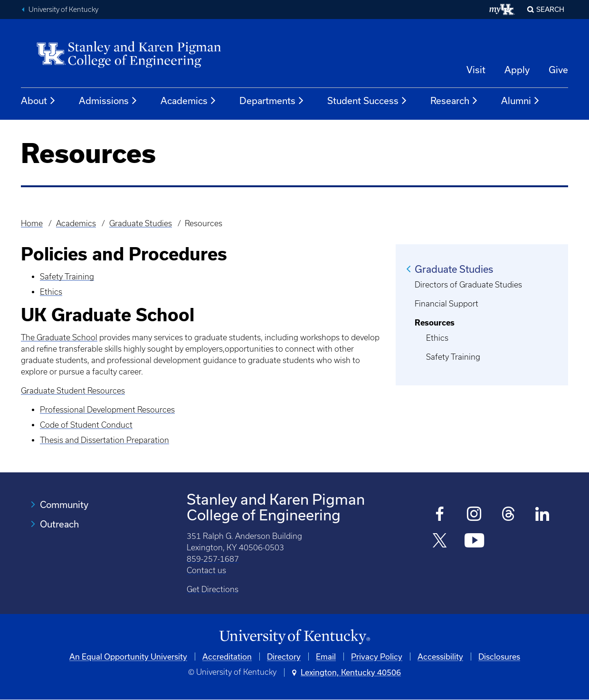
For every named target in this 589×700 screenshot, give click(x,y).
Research (454, 101)
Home (32, 223)
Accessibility (440, 657)
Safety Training (67, 277)
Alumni (521, 101)
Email (326, 657)
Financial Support (446, 304)
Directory (284, 657)
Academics (189, 101)
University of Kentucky (63, 10)
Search (550, 9)
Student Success (367, 101)
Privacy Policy (377, 657)
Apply (517, 70)
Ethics (51, 292)
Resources (435, 322)
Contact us (206, 570)
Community (64, 504)
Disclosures (499, 657)
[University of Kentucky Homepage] (294, 637)
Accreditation (227, 657)
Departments (272, 101)
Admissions (108, 101)
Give (558, 70)
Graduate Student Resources (73, 391)
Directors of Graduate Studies (468, 285)
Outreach (59, 524)
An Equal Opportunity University (128, 657)
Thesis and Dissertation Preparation (104, 440)
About (38, 101)
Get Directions (213, 589)
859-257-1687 (213, 559)
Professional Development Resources (107, 410)
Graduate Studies (141, 223)
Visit (476, 70)
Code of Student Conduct (86, 425)
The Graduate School (59, 337)
